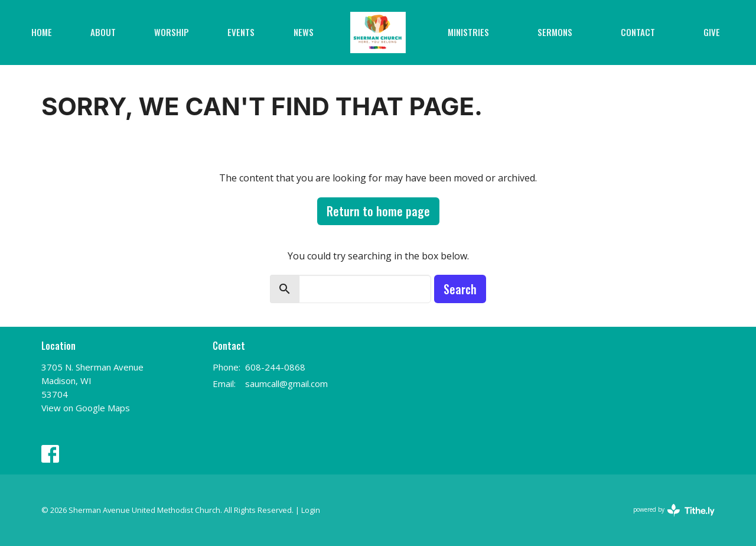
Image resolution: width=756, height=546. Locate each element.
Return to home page (378, 211)
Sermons (555, 32)
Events (241, 32)
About (103, 32)
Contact (638, 32)
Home (42, 32)
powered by (674, 510)
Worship (172, 32)
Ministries (468, 32)
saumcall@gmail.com (286, 383)
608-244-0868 (275, 367)
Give (712, 32)
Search (460, 289)
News (304, 32)
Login (311, 510)
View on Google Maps (86, 408)
